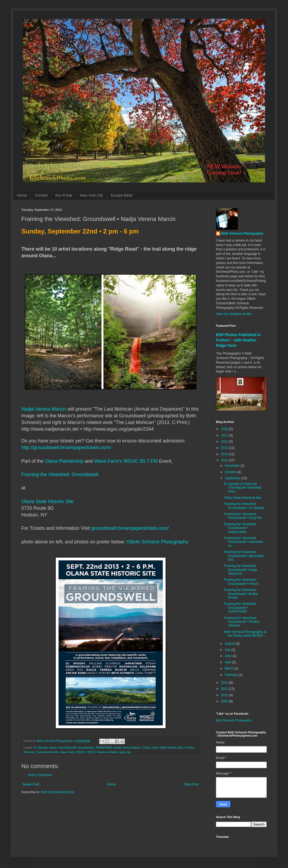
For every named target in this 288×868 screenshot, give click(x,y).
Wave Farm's (108, 461)
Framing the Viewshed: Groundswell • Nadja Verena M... (241, 570)
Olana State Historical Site (243, 498)
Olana (146, 748)
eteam (53, 748)
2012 (225, 683)
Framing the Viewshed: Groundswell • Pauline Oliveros (242, 622)
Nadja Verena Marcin (44, 409)
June (229, 656)
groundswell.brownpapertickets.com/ (130, 528)
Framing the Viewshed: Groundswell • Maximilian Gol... (244, 556)
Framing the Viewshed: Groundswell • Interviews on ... (244, 542)
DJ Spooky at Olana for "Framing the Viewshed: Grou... (243, 488)
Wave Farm (67, 752)
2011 (225, 689)
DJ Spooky (40, 748)
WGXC (81, 752)
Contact (41, 195)
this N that (64, 195)
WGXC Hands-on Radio (102, 752)
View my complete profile (234, 314)
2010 (225, 695)
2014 (225, 454)
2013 (225, 460)
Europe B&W (122, 195)
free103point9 (67, 748)
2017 (225, 435)
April (228, 662)
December (233, 466)
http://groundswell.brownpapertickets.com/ (66, 447)
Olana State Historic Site (47, 501)
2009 (225, 701)
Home (22, 195)
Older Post (191, 784)
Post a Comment (40, 775)
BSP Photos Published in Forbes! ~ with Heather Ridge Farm (238, 340)
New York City (92, 195)
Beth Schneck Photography (242, 233)
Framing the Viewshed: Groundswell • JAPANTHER (240, 608)
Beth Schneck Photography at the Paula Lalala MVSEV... (245, 634)
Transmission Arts (47, 752)
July (228, 650)
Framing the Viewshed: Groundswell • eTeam (241, 582)
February (232, 675)
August (230, 644)
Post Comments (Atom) (57, 792)
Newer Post (31, 784)
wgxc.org (125, 752)
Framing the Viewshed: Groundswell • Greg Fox (243, 516)
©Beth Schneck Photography (157, 542)
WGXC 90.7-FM (141, 461)
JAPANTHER (104, 748)
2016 (225, 442)
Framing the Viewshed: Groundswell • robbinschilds (240, 528)
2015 (225, 448)
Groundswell (86, 748)
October (231, 472)
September (233, 478)
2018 (225, 429)
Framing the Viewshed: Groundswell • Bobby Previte (241, 594)
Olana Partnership (64, 461)
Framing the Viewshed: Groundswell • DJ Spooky (244, 506)
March (230, 668)
